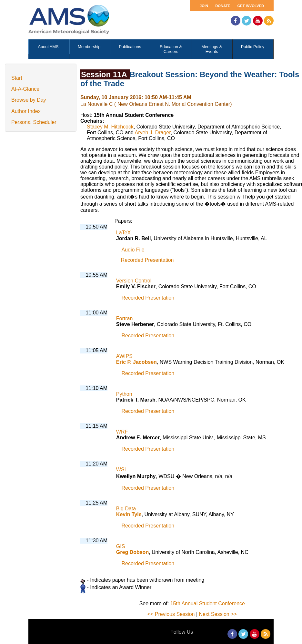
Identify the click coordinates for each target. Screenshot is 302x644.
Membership (89, 47)
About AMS (48, 47)
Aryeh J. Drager (153, 133)
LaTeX (123, 233)
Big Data (126, 509)
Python (124, 394)
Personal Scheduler (34, 122)
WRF (122, 432)
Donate (223, 6)
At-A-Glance (25, 89)
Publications (130, 47)
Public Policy (253, 47)
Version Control (134, 281)
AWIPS (124, 356)
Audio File (133, 250)
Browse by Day (29, 100)
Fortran (125, 318)
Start (17, 78)
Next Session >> (218, 614)
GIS (121, 546)
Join (204, 6)
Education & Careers (171, 49)
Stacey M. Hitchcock (110, 127)
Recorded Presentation (147, 260)
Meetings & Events (212, 49)
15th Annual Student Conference (208, 603)
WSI (121, 470)
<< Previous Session (171, 614)
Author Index (26, 111)
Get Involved (251, 6)
